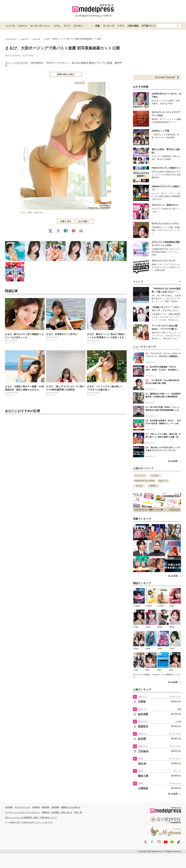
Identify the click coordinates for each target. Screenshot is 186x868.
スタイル (23, 26)
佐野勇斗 (153, 486)
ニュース (10, 26)
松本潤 (142, 739)
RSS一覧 (78, 812)
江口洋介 (155, 476)
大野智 (142, 702)
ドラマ (121, 26)
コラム (57, 26)
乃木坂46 (143, 751)
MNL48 (142, 764)
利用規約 (36, 807)
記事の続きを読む (66, 74)
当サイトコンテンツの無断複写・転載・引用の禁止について (31, 817)
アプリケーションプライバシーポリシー (22, 812)
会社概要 (9, 807)
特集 (97, 26)
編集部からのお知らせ (71, 807)
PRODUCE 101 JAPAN (144, 481)
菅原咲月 (143, 726)
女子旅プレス (148, 26)
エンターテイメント (40, 26)
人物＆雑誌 (133, 26)
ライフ (67, 26)
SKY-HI (139, 486)
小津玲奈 (143, 788)
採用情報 (55, 807)
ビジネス (78, 26)
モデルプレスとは (22, 807)
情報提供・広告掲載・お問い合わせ (57, 812)
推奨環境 (46, 807)
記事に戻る (66, 221)
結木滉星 (143, 714)
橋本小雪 (143, 776)
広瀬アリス (163, 481)
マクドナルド (140, 476)
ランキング (109, 26)
